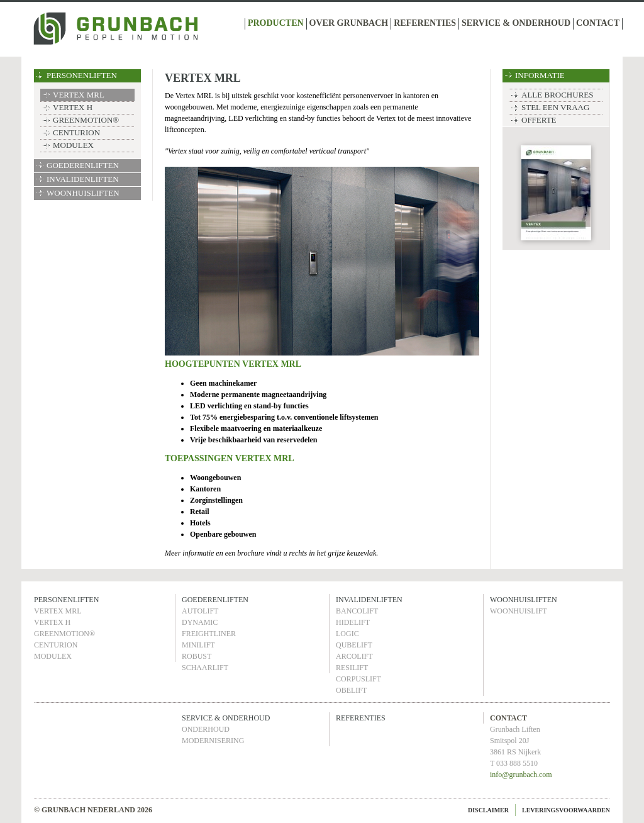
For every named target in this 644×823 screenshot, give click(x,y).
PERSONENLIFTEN (82, 75)
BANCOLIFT (357, 611)
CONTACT (598, 23)
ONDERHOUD (206, 729)
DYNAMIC (200, 622)
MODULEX (73, 145)
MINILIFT (198, 645)
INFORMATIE (540, 75)
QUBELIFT (354, 645)
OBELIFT (351, 690)
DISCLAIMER (488, 810)
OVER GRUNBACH (349, 23)
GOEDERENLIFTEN (83, 165)
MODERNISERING (213, 741)
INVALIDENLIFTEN (83, 179)
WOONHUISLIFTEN (83, 193)
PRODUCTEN (276, 23)
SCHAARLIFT (205, 668)
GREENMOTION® (86, 120)
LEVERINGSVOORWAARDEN (566, 810)
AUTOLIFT (200, 611)
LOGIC (347, 634)
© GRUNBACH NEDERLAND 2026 (93, 810)
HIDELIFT (353, 622)
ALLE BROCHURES (557, 95)
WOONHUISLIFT (519, 611)
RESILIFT (352, 668)
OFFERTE (539, 120)
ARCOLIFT (354, 656)
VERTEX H (73, 107)
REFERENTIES (425, 23)
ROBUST (197, 656)
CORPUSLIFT (358, 679)
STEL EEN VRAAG (555, 107)
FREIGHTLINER (209, 634)
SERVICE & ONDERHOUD (516, 23)
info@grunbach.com (521, 775)
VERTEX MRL (79, 95)
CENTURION (76, 132)
